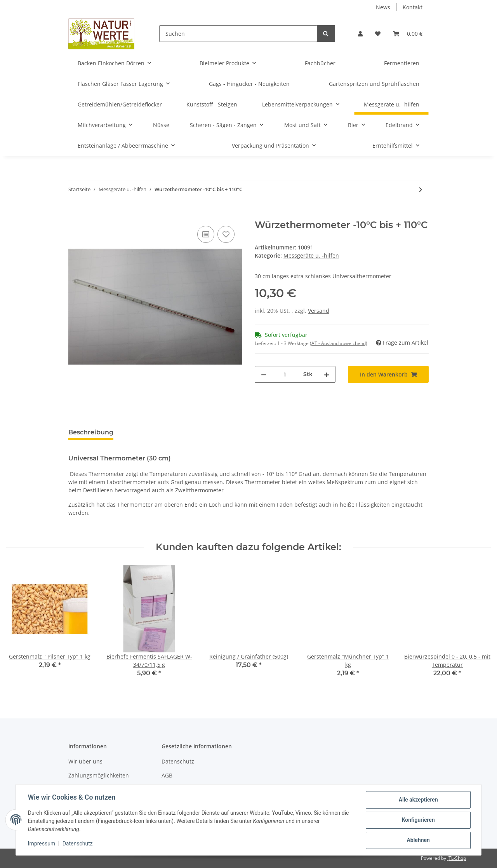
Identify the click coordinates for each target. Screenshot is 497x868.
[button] (360, 34)
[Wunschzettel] (378, 34)
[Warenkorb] (408, 34)
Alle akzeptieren (418, 800)
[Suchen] (238, 34)
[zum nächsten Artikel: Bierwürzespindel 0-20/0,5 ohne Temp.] (421, 189)
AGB (167, 775)
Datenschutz (178, 761)
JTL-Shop (457, 858)
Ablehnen (418, 840)
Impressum (42, 844)
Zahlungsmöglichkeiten (99, 775)
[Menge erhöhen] (327, 374)
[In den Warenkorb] (75, 215)
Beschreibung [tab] (91, 432)
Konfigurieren (418, 820)
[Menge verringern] (264, 374)
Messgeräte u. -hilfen (311, 255)
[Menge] (285, 374)
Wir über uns (85, 761)
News (383, 7)
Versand (319, 311)
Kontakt (413, 7)
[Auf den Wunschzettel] (226, 234)
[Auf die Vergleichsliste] (206, 234)
